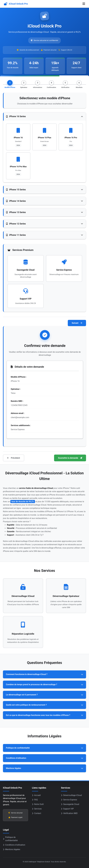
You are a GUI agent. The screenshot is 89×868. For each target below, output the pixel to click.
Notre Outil (38, 804)
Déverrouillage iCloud (71, 795)
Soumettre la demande (70, 458)
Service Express (69, 800)
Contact (37, 813)
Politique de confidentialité (10, 839)
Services (37, 809)
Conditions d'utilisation (14, 845)
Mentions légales (12, 849)
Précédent (14, 458)
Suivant (77, 323)
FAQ (35, 800)
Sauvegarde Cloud (70, 804)
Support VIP (67, 809)
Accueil (36, 795)
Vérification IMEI (69, 813)
